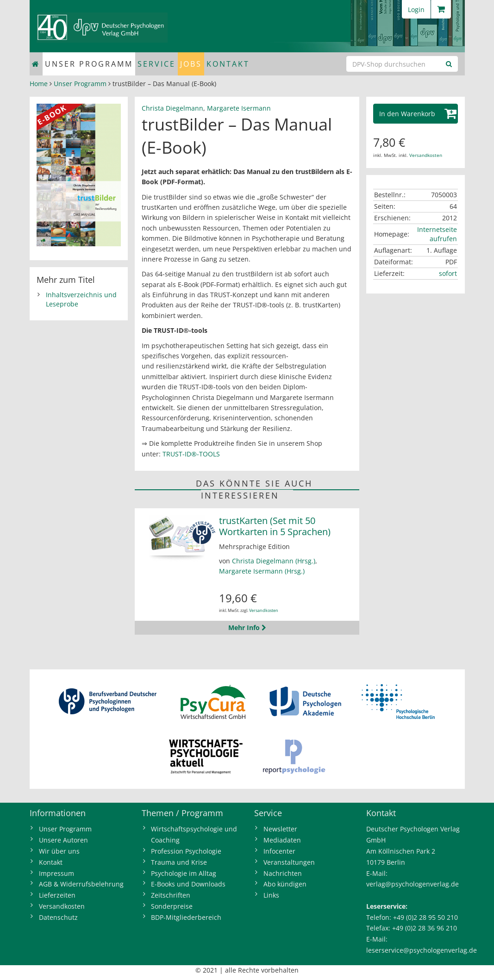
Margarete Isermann (239, 108)
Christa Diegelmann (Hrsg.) (274, 561)
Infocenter (279, 851)
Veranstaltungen (289, 862)
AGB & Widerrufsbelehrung (81, 884)
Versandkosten (264, 610)
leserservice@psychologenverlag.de (422, 950)
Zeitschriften (171, 895)
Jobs (191, 64)
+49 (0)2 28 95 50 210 (425, 917)
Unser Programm (89, 64)
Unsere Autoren (63, 840)
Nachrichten (283, 873)
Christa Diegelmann (172, 108)
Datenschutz (58, 917)
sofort (448, 273)
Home (39, 84)
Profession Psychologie (186, 851)
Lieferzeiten (57, 895)
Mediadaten (282, 840)
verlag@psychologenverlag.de (413, 884)
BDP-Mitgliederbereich (186, 917)
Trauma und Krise (179, 862)
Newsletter (280, 829)
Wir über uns (59, 851)
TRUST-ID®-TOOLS (191, 454)
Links (271, 895)
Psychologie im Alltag (184, 873)
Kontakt (228, 64)
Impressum (56, 873)
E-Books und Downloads (188, 884)
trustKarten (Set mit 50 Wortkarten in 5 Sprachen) (275, 526)
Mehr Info (247, 627)
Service (156, 64)
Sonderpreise (172, 906)
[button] (416, 114)
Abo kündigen (285, 884)
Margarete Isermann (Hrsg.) (262, 571)
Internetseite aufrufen (437, 234)
